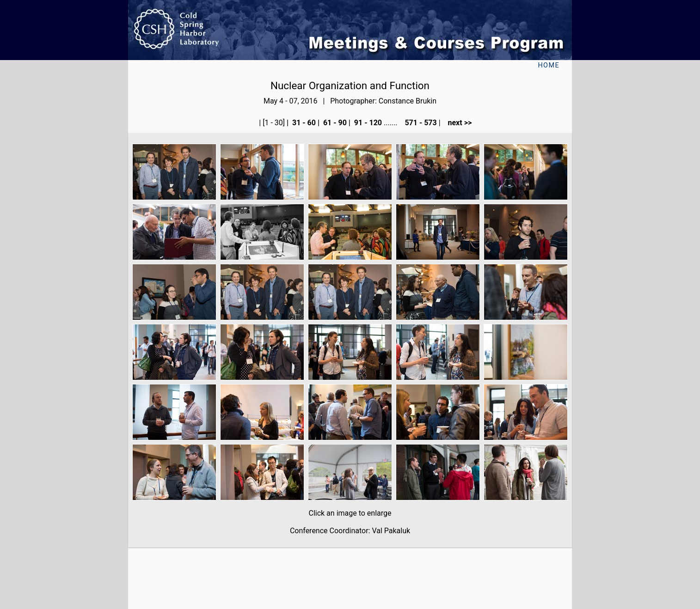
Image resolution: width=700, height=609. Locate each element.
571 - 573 (420, 123)
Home (549, 65)
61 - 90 (334, 123)
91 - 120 (367, 123)
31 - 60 (303, 123)
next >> (457, 123)
